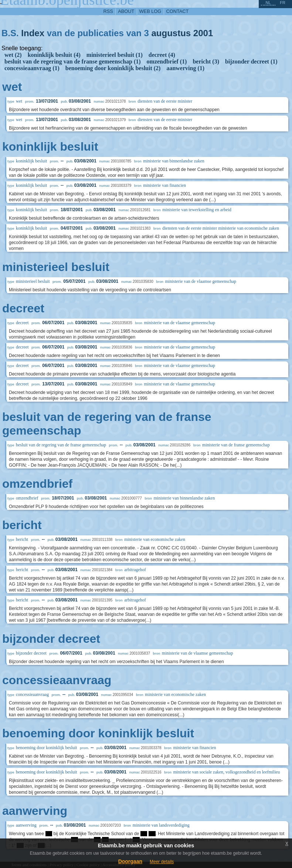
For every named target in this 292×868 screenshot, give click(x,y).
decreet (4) (162, 55)
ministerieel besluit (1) (115, 55)
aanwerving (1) (185, 68)
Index (33, 33)
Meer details (162, 862)
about (126, 11)
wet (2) (13, 55)
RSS (108, 11)
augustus (171, 33)
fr (283, 3)
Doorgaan (130, 861)
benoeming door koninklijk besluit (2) (113, 68)
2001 (203, 33)
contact (178, 11)
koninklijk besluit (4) (54, 55)
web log (150, 11)
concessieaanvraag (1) (32, 68)
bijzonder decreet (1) (251, 61)
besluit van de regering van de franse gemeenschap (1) (73, 61)
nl (268, 3)
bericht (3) (206, 61)
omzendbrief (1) (167, 61)
